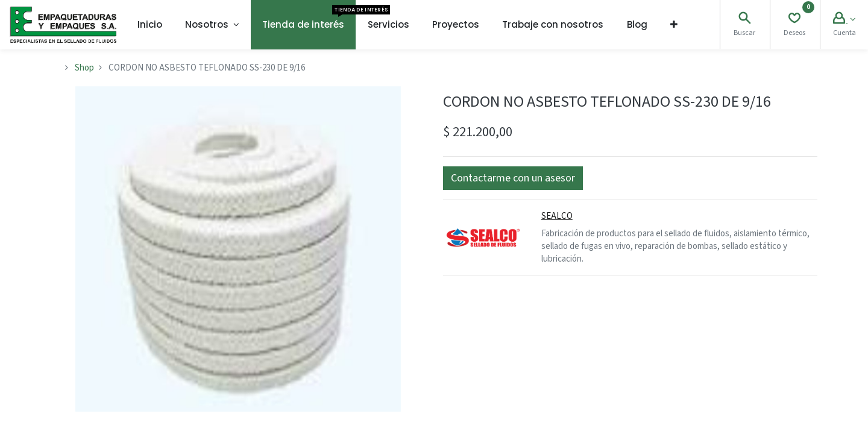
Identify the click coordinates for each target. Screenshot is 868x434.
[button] (674, 25)
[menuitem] (150, 25)
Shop (84, 68)
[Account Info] (844, 20)
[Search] (744, 20)
